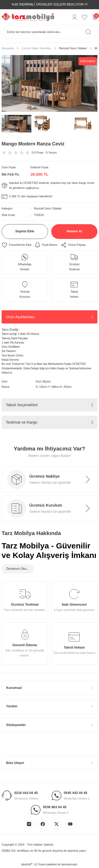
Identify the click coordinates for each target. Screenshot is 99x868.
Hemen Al (74, 231)
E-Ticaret (41, 864)
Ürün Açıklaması (20, 317)
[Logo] (28, 17)
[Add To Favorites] (16, 245)
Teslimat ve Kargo (22, 422)
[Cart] (95, 17)
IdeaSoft (27, 864)
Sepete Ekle (25, 231)
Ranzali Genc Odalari (48, 208)
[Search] (49, 32)
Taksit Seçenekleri (22, 405)
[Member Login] (74, 17)
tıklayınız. (7, 373)
